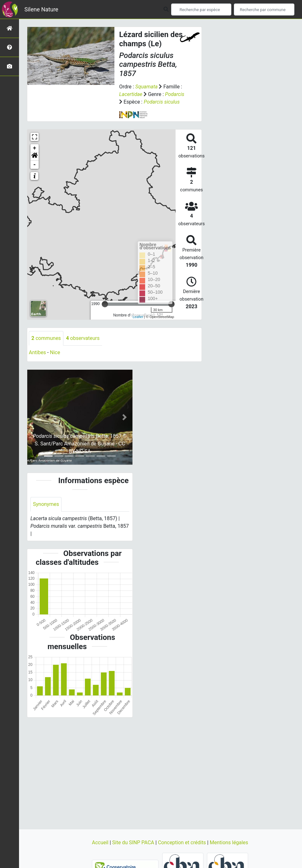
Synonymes (46, 504)
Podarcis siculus (161, 102)
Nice (55, 352)
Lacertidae (131, 94)
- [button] (35, 165)
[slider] (105, 304)
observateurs (83, 338)
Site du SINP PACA (134, 842)
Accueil (101, 842)
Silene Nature (41, 9)
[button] (35, 156)
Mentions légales (229, 842)
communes (46, 338)
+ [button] (35, 148)
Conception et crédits (182, 842)
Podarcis (175, 94)
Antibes (37, 352)
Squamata (147, 87)
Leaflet (138, 317)
